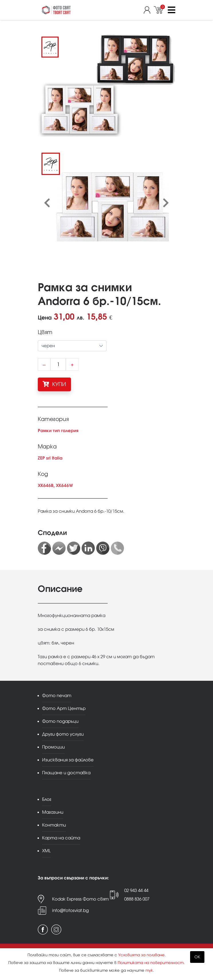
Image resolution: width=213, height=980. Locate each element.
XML (46, 851)
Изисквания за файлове (68, 760)
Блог (47, 799)
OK (197, 957)
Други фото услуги (63, 734)
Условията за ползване (141, 955)
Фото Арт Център (64, 708)
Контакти (54, 825)
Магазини (53, 812)
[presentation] (47, 203)
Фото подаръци (60, 721)
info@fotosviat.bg (70, 910)
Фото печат (57, 695)
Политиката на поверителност (151, 963)
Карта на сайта (61, 838)
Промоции (53, 747)
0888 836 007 (137, 899)
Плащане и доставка (66, 773)
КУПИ (54, 384)
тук (149, 970)
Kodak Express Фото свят (80, 899)
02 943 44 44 (136, 890)
